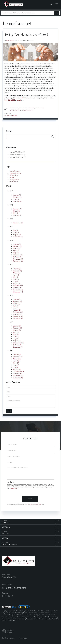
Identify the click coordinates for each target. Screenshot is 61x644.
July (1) (16, 308)
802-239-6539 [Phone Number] (9, 577)
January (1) (17, 195)
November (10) (18, 376)
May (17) (16, 363)
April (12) (16, 361)
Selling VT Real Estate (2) (17, 157)
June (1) (16, 199)
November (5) (18, 259)
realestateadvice (15, 110)
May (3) (16, 253)
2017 (11, 191)
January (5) (17, 269)
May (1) (16, 213)
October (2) (17, 201)
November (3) (18, 290)
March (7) (17, 304)
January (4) (17, 244)
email (19, 100)
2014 (11, 219)
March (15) (17, 359)
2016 (11, 205)
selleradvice (39, 108)
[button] (57, 13)
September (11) (18, 371)
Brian (24, 98)
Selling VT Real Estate (11, 116)
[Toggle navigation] (57, 4)
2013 (11, 226)
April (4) (16, 275)
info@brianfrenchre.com (14, 588)
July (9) (16, 367)
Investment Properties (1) (17, 155)
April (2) (16, 251)
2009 (11, 322)
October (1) (17, 215)
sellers (32, 108)
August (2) (17, 310)
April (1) (16, 306)
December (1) (18, 237)
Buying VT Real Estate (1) (17, 152)
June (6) (16, 365)
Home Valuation (10, 544)
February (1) (17, 197)
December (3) (18, 261)
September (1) (18, 255)
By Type (5, 539)
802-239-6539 (10, 100)
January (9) (17, 326)
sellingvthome (24, 108)
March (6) (17, 273)
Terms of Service (38, 504)
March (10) (17, 330)
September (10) (19, 343)
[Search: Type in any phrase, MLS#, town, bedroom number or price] (28, 13)
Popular (6, 522)
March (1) (16, 211)
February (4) (17, 302)
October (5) (17, 314)
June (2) (16, 336)
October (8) (17, 374)
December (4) (18, 292)
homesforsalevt (27, 110)
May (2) (16, 334)
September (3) (18, 286)
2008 (11, 351)
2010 (11, 295)
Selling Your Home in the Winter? (26, 34)
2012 (11, 240)
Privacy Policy (13, 488)
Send (30, 499)
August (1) (17, 283)
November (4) (18, 316)
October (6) (17, 288)
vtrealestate (14, 108)
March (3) (17, 248)
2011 (11, 265)
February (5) (17, 271)
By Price (6, 533)
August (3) (17, 235)
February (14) (18, 357)
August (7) (17, 341)
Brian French (10, 40)
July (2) (16, 281)
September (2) (18, 223)
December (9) (18, 378)
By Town (6, 528)
